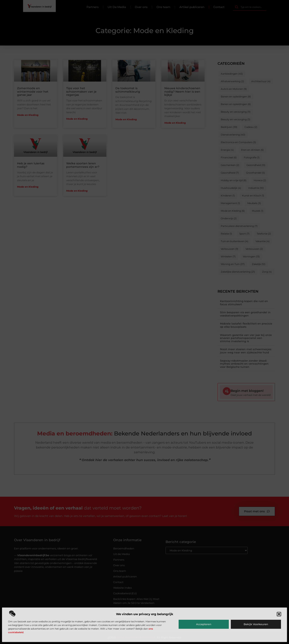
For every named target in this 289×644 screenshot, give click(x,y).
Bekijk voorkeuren (256, 624)
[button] (279, 614)
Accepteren (204, 624)
